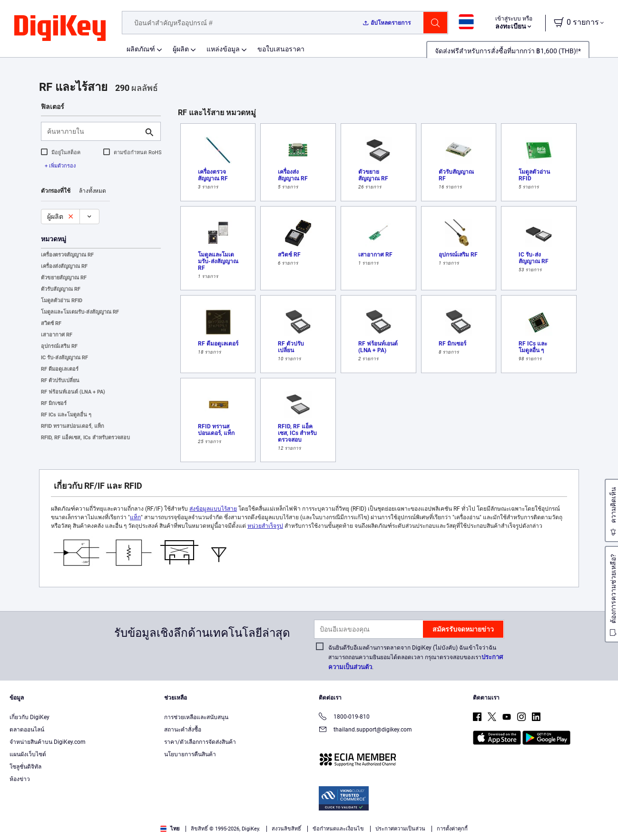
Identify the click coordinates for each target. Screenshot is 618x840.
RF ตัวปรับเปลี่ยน (60, 380)
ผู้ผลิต (181, 49)
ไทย (170, 829)
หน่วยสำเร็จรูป (265, 526)
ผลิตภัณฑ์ (141, 49)
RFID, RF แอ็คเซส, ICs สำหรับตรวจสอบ (85, 438)
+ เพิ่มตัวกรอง (60, 166)
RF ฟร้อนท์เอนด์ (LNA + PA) (73, 392)
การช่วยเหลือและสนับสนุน (196, 717)
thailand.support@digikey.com (365, 730)
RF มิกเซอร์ (54, 403)
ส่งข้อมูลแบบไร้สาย (213, 509)
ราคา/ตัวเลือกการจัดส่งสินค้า (200, 742)
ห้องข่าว (20, 779)
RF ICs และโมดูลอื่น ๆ (66, 415)
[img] (60, 29)
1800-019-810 (344, 717)
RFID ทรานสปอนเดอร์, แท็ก (73, 426)
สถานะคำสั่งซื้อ (183, 730)
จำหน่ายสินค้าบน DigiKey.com (48, 742)
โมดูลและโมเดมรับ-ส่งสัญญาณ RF (80, 312)
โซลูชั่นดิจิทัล (25, 767)
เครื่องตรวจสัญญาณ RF (67, 255)
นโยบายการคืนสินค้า (190, 754)
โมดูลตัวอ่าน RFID (62, 301)
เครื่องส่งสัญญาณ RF (64, 266)
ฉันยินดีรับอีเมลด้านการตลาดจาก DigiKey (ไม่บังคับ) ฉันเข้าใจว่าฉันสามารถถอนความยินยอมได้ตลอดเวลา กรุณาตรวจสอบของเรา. (416, 657)
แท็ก (135, 517)
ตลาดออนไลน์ (27, 730)
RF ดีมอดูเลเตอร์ (60, 369)
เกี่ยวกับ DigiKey (29, 717)
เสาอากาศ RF (57, 335)
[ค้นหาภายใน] (93, 131)
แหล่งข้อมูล (223, 49)
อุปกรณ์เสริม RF (59, 346)
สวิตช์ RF (51, 323)
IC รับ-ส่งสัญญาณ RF (64, 358)
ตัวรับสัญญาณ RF (61, 289)
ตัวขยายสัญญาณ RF (64, 278)
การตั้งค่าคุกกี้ (452, 829)
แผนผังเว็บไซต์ (28, 754)
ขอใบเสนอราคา (281, 49)
